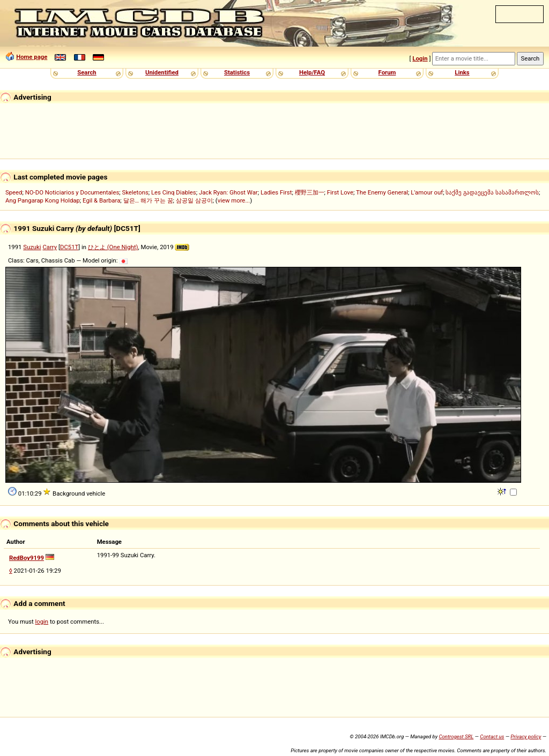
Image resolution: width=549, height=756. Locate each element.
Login (420, 58)
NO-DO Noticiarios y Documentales (72, 192)
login (42, 622)
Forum (387, 72)
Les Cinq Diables (174, 192)
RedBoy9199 (27, 558)
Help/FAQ (312, 72)
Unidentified (162, 72)
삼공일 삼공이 (194, 200)
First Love (340, 192)
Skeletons (135, 192)
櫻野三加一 (310, 192)
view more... (234, 200)
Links (462, 72)
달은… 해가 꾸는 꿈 (148, 200)
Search (87, 72)
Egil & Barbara (101, 200)
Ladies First (276, 192)
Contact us (492, 736)
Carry (50, 247)
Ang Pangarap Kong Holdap (43, 200)
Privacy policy (526, 736)
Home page (32, 57)
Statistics (237, 72)
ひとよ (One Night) (113, 247)
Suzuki (32, 247)
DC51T (69, 247)
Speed (14, 192)
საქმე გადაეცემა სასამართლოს (492, 192)
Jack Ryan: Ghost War (228, 192)
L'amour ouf (427, 192)
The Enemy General (382, 192)
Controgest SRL (456, 736)
